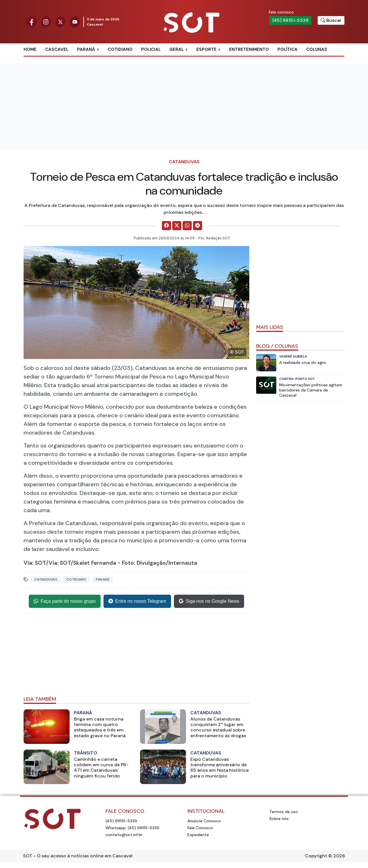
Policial (151, 49)
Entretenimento (249, 49)
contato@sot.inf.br (124, 835)
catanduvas (46, 579)
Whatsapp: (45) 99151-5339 (132, 828)
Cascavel (57, 49)
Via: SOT (35, 563)
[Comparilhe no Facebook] (166, 226)
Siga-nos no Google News (209, 601)
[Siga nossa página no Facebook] (32, 21)
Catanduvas (184, 162)
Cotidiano (120, 49)
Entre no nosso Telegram (137, 601)
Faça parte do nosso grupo (65, 601)
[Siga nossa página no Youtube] (75, 21)
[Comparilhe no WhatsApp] (187, 226)
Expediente (198, 835)
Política (287, 49)
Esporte (206, 49)
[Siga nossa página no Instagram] (46, 21)
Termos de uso (284, 812)
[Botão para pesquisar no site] (331, 20)
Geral (177, 49)
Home (30, 49)
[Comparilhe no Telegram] (198, 226)
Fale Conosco (200, 828)
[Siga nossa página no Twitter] (60, 21)
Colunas (317, 49)
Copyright (316, 856)
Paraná (86, 49)
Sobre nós (279, 819)
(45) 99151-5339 (290, 20)
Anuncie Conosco (204, 821)
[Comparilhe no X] (177, 226)
